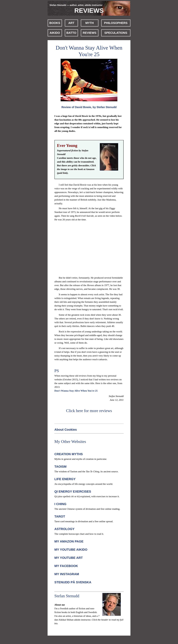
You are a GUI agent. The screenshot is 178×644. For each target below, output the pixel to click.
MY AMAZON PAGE (69, 541)
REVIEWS (89, 10)
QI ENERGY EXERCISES (73, 492)
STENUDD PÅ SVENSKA (73, 582)
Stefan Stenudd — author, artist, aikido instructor (76, 5)
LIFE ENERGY (65, 479)
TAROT (60, 516)
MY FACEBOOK (66, 566)
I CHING (60, 504)
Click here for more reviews (89, 411)
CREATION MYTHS (69, 454)
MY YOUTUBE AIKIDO (71, 550)
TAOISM (60, 467)
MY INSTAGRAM (67, 574)
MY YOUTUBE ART (69, 558)
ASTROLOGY (64, 529)
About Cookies (66, 430)
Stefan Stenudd (67, 596)
